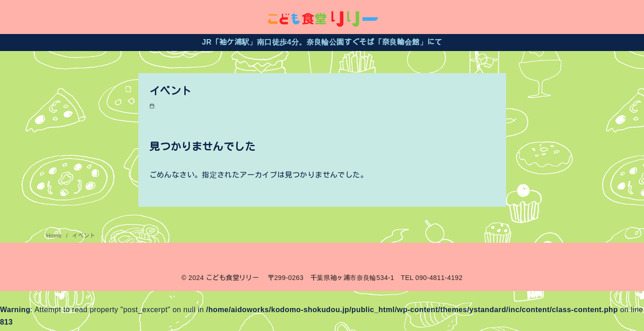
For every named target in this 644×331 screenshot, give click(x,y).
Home (55, 236)
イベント (84, 236)
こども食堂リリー (232, 278)
